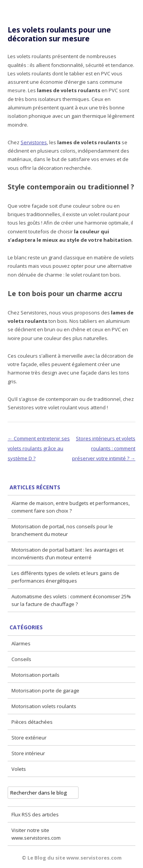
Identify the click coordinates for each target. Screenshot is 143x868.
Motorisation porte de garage (45, 690)
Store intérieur (28, 753)
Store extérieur (29, 738)
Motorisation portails (35, 675)
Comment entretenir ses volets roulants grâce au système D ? (39, 448)
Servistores (34, 142)
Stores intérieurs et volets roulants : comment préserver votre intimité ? (104, 448)
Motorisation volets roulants (44, 706)
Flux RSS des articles (35, 814)
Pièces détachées (32, 722)
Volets (19, 769)
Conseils (21, 659)
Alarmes (21, 643)
